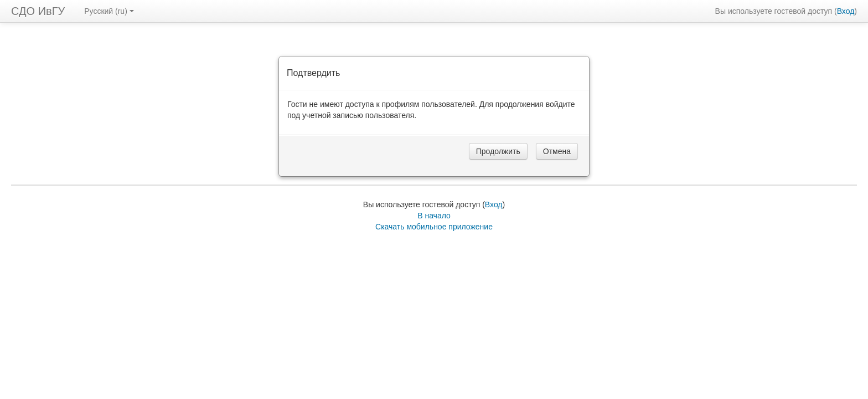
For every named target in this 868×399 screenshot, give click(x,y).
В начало (434, 216)
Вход (846, 11)
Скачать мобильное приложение (434, 227)
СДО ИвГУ (38, 11)
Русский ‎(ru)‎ (109, 11)
